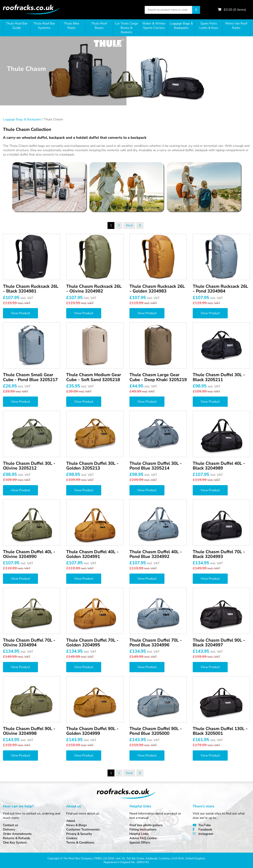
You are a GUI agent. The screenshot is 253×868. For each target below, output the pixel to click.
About (71, 821)
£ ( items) (235, 10)
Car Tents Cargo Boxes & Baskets (126, 28)
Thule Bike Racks (72, 26)
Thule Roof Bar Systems (44, 26)
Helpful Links (139, 834)
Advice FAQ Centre (143, 838)
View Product (20, 313)
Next (129, 225)
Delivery (9, 830)
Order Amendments (17, 834)
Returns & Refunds (17, 838)
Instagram (206, 834)
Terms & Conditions (80, 843)
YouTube (205, 825)
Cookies (72, 838)
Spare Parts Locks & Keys (209, 26)
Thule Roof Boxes (99, 26)
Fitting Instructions (143, 830)
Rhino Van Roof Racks (236, 26)
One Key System (15, 843)
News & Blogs (77, 825)
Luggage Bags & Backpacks (181, 26)
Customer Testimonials (83, 830)
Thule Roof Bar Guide (17, 26)
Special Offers (140, 843)
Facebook (205, 830)
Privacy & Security (79, 834)
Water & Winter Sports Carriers (154, 26)
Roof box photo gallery (146, 825)
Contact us (11, 825)
